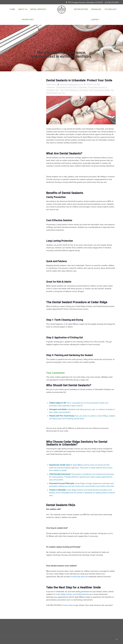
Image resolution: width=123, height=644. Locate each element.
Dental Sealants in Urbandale (76, 90)
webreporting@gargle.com (70, 85)
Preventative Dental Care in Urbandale (72, 87)
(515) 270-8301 (113, 2)
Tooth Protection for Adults (99, 90)
